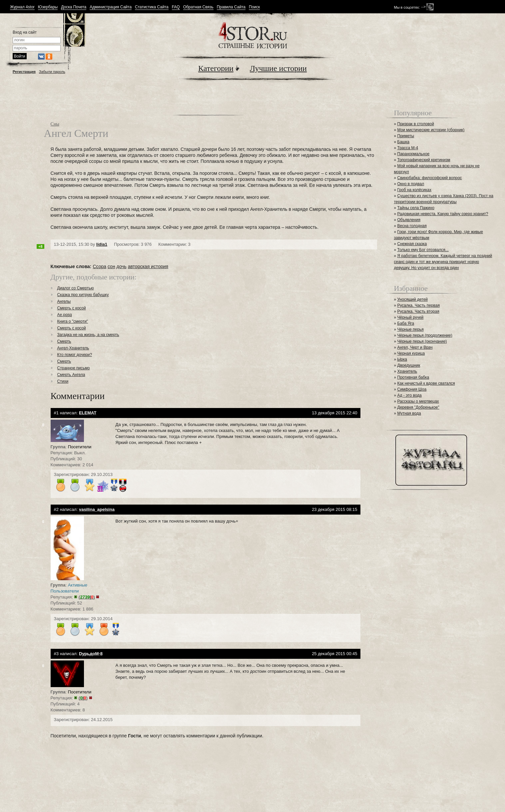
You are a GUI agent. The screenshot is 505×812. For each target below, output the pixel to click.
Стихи (63, 381)
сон (111, 266)
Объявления (409, 220)
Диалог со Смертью (76, 288)
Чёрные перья (411, 329)
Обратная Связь (198, 7)
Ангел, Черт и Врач (415, 347)
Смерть (64, 341)
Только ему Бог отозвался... (423, 250)
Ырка (402, 359)
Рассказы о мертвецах (418, 401)
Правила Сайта (231, 7)
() (87, 597)
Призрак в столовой (416, 124)
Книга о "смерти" (73, 321)
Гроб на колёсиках (414, 190)
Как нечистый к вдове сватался (426, 383)
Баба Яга (406, 323)
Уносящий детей (413, 299)
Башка (403, 142)
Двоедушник (409, 365)
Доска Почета (74, 7)
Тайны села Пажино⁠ (416, 208)
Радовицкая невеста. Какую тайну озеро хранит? (443, 214)
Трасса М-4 (408, 148)
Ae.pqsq (65, 315)
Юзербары (48, 7)
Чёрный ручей (411, 317)
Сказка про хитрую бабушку (83, 295)
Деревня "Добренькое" (418, 407)
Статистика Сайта (152, 7)
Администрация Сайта (111, 7)
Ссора (99, 266)
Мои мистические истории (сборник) (431, 130)
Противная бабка (413, 377)
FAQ (176, 7)
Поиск (254, 7)
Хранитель (407, 371)
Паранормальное (414, 154)
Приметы (406, 136)
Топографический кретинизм (424, 160)
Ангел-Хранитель (73, 348)
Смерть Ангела (71, 375)
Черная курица (411, 353)
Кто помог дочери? (75, 355)
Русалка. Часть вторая (418, 311)
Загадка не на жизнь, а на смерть (88, 335)
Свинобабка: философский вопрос (430, 178)
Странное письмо (74, 368)
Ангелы (64, 301)
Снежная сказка (412, 244)
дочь (122, 266)
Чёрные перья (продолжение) (425, 335)
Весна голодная (412, 226)
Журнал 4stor (22, 7)
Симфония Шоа (412, 389)
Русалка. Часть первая (419, 305)
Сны (55, 124)
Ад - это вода (410, 395)
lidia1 (102, 244)
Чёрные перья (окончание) (422, 341)
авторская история (148, 266)
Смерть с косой (72, 308)
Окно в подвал (411, 184)
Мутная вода (409, 413)
